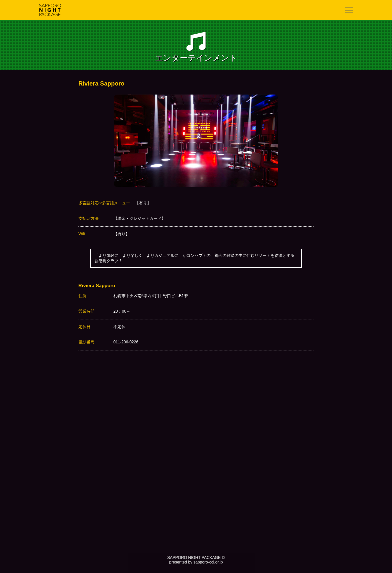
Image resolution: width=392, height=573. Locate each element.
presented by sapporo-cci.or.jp (196, 562)
